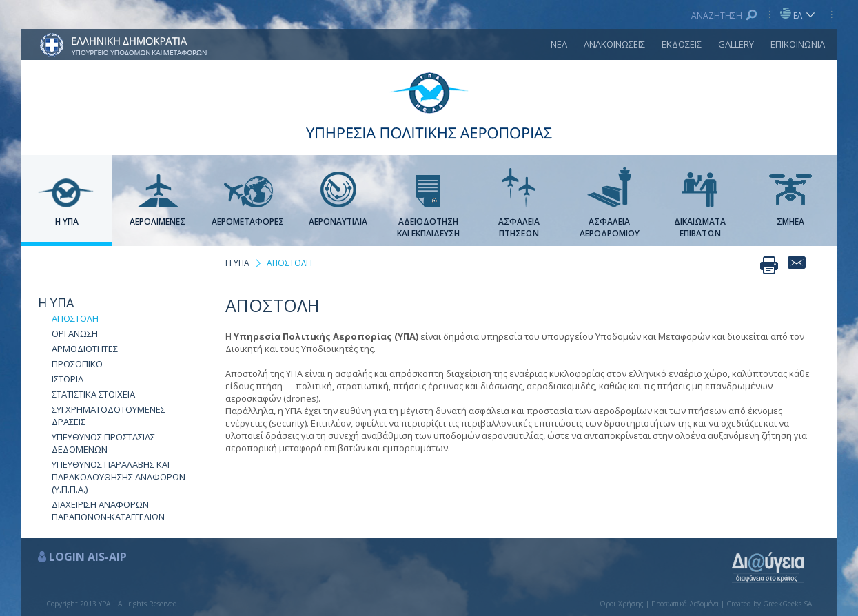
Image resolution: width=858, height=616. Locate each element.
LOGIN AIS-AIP (88, 557)
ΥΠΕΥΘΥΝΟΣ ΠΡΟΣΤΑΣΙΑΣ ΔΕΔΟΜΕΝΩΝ (103, 443)
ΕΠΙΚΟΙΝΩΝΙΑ (798, 44)
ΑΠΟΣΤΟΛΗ (75, 318)
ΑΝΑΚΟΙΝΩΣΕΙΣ (614, 44)
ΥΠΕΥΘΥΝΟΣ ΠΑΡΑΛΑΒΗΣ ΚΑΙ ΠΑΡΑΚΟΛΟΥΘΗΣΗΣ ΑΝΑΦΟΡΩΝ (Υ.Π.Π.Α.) (119, 477)
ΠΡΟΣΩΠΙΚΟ (77, 364)
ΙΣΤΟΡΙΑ (68, 379)
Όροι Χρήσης (622, 604)
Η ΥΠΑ (56, 302)
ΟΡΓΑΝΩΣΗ (75, 333)
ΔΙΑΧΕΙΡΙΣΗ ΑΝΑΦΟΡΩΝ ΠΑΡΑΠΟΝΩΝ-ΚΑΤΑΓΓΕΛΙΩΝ (108, 511)
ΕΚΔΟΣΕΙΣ (682, 44)
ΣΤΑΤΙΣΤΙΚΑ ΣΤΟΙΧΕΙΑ (93, 394)
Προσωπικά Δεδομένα (685, 604)
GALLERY (736, 44)
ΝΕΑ (559, 44)
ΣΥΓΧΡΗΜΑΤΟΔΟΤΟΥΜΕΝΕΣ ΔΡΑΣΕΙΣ (109, 415)
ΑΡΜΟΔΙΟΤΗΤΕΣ (85, 349)
